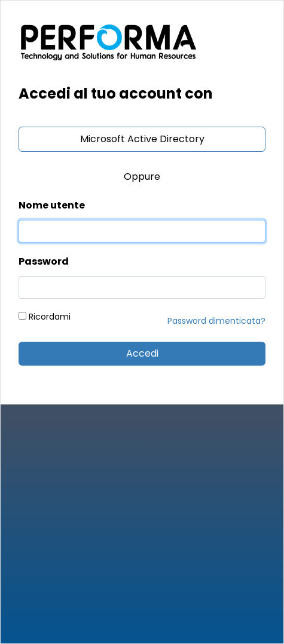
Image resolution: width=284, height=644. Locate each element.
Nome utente (52, 205)
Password (44, 261)
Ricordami (45, 317)
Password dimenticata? (216, 321)
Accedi (142, 353)
